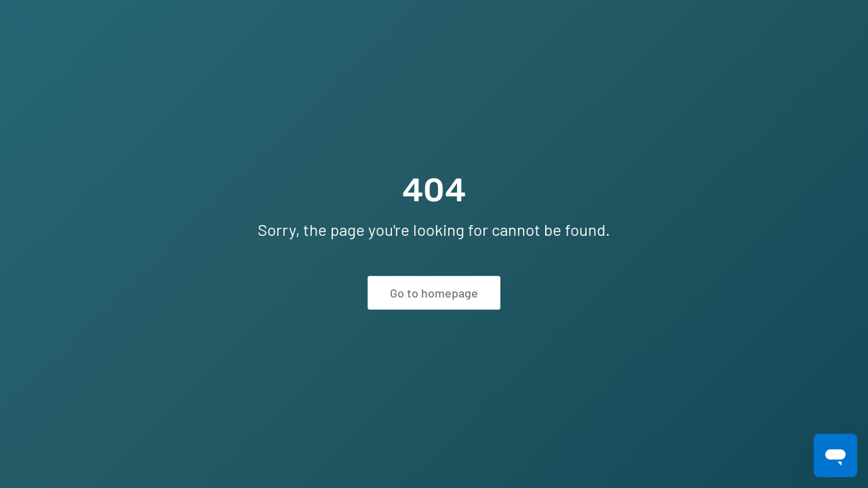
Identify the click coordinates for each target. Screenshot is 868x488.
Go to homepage (434, 293)
